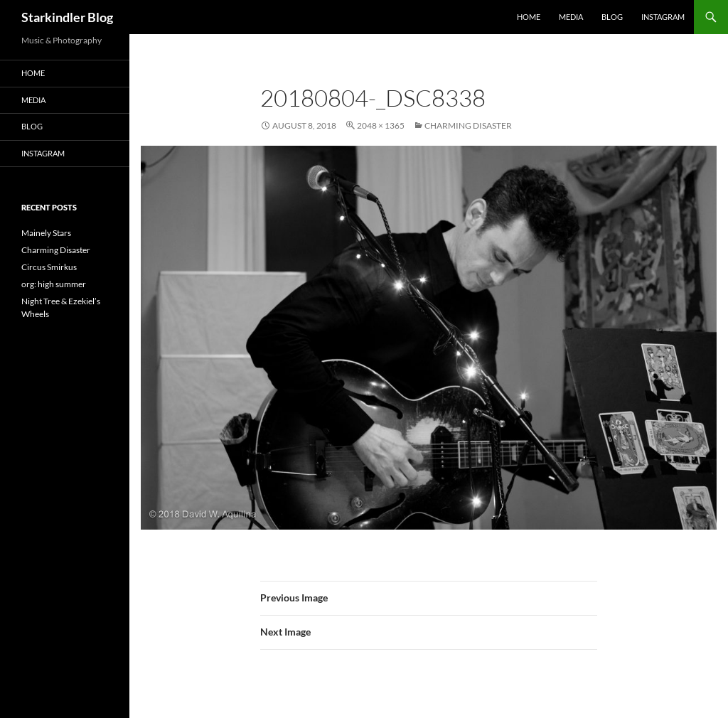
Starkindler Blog (67, 17)
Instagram (663, 17)
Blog (612, 17)
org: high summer (54, 284)
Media (571, 17)
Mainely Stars (46, 233)
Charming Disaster (468, 125)
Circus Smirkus (49, 267)
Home (529, 17)
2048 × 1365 (381, 125)
